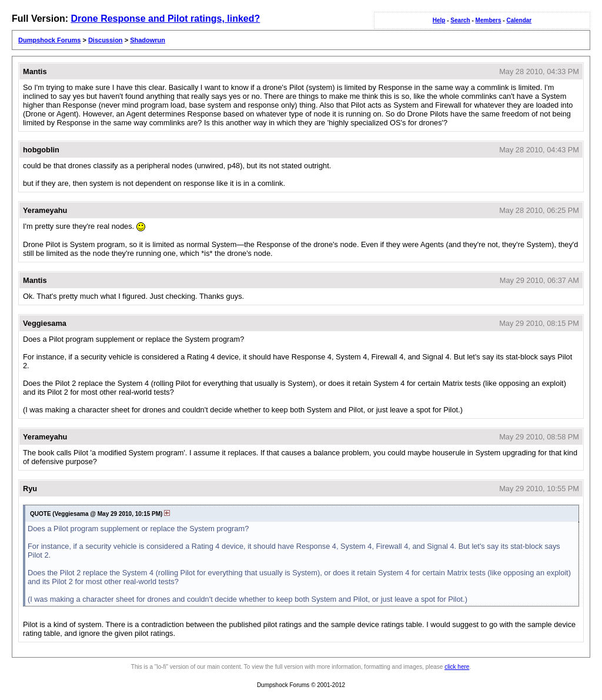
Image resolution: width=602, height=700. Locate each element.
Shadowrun (148, 40)
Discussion (106, 40)
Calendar (519, 20)
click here (457, 667)
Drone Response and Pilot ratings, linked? (165, 19)
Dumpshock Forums (49, 40)
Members (489, 20)
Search (460, 20)
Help (439, 20)
